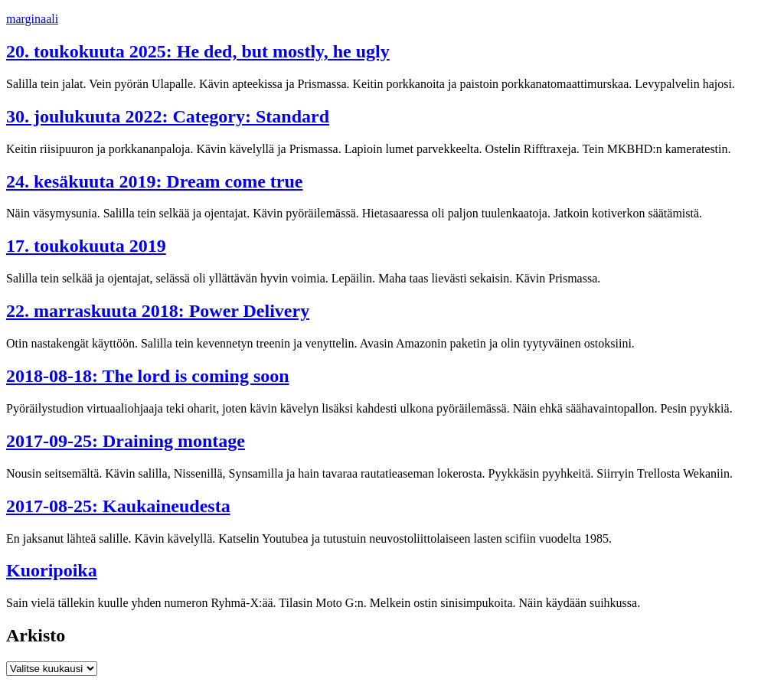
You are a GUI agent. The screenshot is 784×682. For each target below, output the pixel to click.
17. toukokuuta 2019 (86, 246)
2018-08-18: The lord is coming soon (148, 376)
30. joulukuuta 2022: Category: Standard (168, 116)
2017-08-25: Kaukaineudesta (118, 506)
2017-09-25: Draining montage (126, 441)
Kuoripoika (52, 570)
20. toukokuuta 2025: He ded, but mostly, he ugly (198, 51)
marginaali (32, 19)
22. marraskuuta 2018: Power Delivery (158, 311)
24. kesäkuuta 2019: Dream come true (155, 181)
